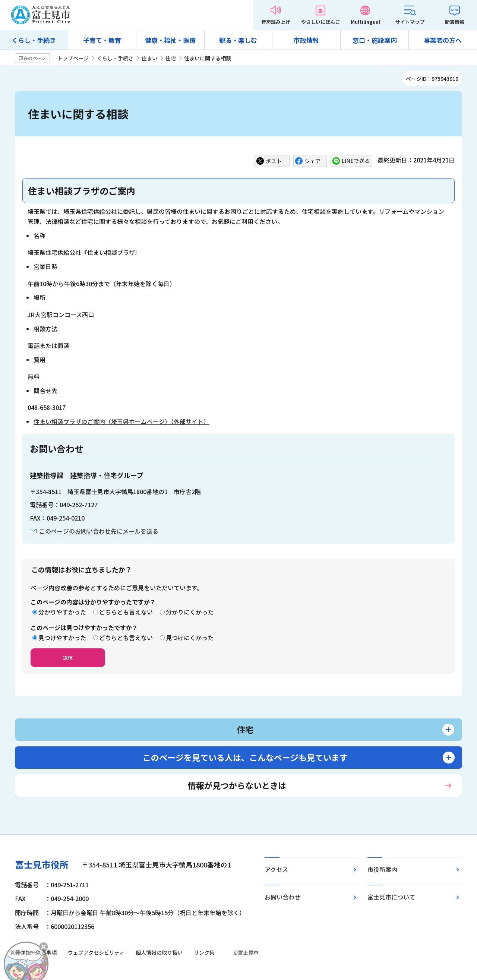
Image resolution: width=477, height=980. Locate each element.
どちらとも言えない (126, 612)
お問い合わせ (282, 897)
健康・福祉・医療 (170, 40)
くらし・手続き (34, 40)
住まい (149, 58)
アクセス (276, 869)
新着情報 (455, 22)
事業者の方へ (443, 40)
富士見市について (391, 897)
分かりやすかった (62, 612)
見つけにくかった (190, 638)
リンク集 (204, 952)
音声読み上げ (276, 22)
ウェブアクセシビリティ (96, 952)
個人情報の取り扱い (159, 952)
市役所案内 (382, 869)
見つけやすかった (62, 638)
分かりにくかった (190, 612)
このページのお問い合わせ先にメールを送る (99, 531)
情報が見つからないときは (237, 785)
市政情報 (306, 40)
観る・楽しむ (238, 40)
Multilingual (365, 22)
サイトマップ (410, 22)
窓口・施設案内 (375, 40)
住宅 (171, 58)
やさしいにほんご (320, 22)
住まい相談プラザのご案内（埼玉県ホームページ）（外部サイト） (121, 421)
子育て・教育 (102, 40)
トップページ (73, 58)
